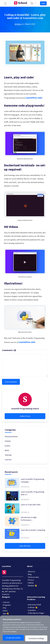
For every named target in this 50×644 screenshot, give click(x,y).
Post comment (11, 382)
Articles (18, 24)
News (7, 450)
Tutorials (8, 455)
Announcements (11, 436)
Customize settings (36, 638)
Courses (8, 460)
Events (8, 446)
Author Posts (25, 416)
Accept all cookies (13, 638)
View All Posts (25, 546)
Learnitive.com (34, 98)
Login (43, 3)
